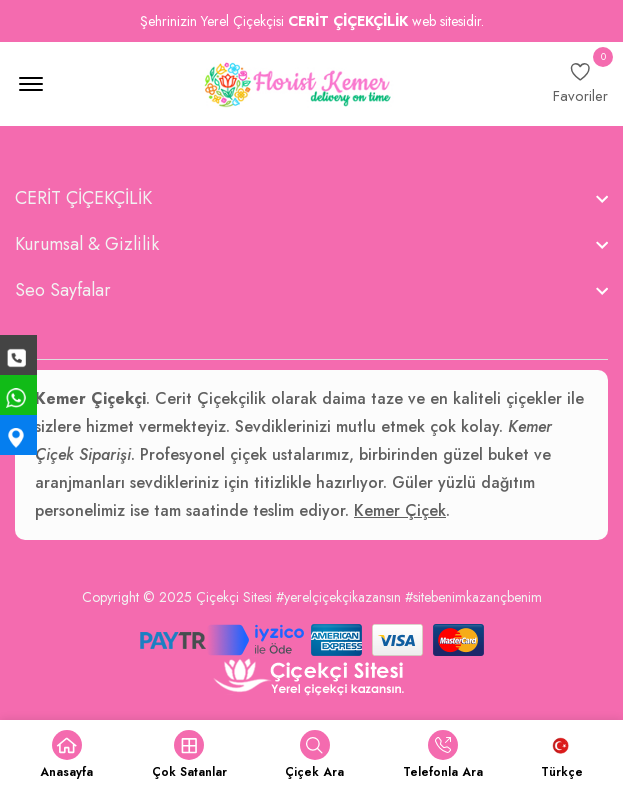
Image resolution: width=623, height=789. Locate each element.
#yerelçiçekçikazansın (338, 597)
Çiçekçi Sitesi (234, 597)
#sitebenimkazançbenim (473, 597)
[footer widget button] (311, 198)
